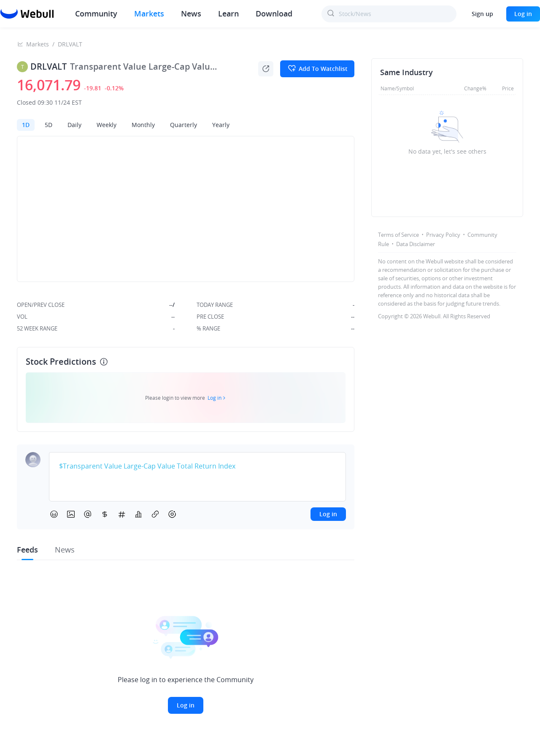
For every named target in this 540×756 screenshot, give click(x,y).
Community (96, 14)
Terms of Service (398, 235)
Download (274, 14)
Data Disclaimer (416, 244)
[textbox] (197, 466)
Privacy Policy (443, 235)
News (191, 14)
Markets (149, 14)
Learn (228, 14)
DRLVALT (70, 44)
